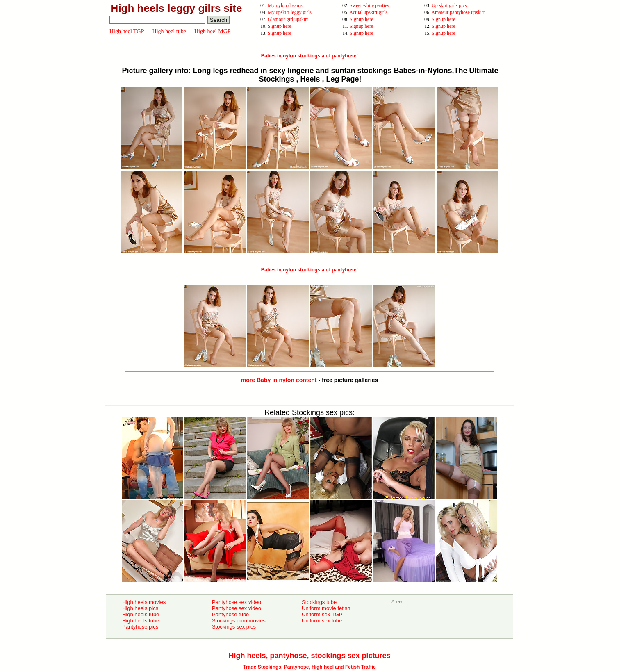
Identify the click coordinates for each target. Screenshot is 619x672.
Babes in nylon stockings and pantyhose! (310, 56)
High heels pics (140, 608)
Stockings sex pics (234, 627)
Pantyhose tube (230, 614)
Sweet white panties (369, 5)
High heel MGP (213, 31)
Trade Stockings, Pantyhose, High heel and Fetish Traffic (309, 667)
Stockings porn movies (239, 621)
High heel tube (169, 31)
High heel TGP (127, 31)
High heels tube (141, 614)
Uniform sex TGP (322, 614)
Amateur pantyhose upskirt (458, 12)
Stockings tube (319, 602)
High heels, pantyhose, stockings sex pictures (309, 656)
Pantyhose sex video (237, 602)
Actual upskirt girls (368, 12)
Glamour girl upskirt (288, 19)
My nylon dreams (285, 5)
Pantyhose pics (140, 627)
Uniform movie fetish (326, 608)
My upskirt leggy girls (290, 12)
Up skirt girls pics (449, 5)
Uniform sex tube (322, 621)
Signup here (362, 19)
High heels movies (144, 602)
